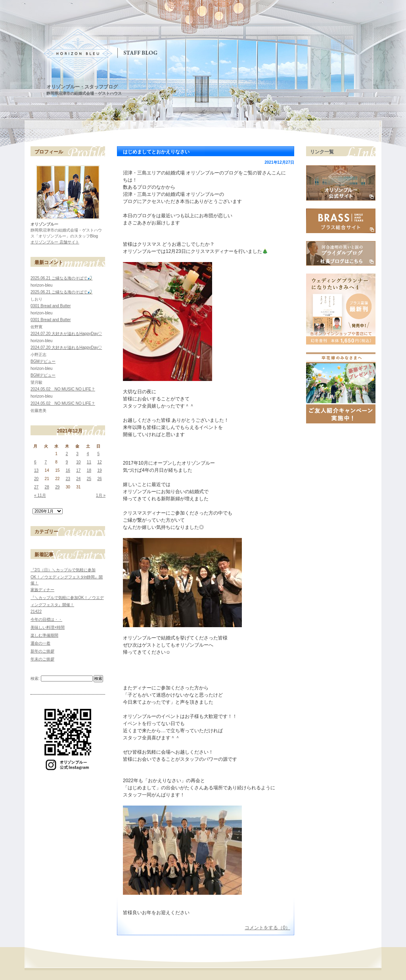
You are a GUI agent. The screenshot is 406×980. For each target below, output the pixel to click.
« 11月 (40, 495)
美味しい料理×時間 (48, 627)
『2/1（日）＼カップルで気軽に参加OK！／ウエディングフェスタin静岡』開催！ (67, 576)
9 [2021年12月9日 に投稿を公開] (67, 462)
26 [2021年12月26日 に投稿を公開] (99, 479)
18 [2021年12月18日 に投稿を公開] (89, 470)
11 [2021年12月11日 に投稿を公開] (89, 462)
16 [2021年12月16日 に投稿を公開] (68, 470)
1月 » (101, 495)
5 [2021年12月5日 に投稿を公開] (98, 454)
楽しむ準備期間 (44, 635)
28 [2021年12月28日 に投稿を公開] (47, 487)
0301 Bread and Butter (51, 306)
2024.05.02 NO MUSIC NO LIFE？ (63, 389)
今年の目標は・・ (46, 619)
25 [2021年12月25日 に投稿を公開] (89, 479)
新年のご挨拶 (42, 651)
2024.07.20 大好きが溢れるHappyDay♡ (66, 334)
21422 (36, 612)
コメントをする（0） (267, 928)
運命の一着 (40, 643)
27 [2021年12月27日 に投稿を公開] (36, 487)
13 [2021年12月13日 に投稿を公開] (36, 470)
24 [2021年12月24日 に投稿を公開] (78, 479)
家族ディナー (42, 590)
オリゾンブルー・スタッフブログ (82, 87)
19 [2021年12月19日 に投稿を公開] (99, 470)
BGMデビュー (43, 361)
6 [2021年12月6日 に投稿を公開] (35, 462)
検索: (35, 679)
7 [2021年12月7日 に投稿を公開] (46, 462)
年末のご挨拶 (42, 659)
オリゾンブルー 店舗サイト (55, 242)
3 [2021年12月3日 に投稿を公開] (77, 454)
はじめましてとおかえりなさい (156, 152)
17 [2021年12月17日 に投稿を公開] (78, 470)
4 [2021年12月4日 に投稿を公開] (88, 454)
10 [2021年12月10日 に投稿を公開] (78, 462)
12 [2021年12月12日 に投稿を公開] (99, 462)
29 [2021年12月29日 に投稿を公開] (57, 487)
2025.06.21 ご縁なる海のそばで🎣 (61, 278)
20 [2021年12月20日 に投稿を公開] (36, 479)
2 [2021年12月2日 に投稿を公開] (67, 454)
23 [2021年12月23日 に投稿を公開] (68, 479)
